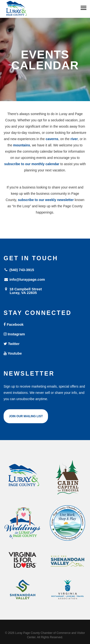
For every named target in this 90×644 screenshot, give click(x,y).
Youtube (13, 353)
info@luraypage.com (24, 279)
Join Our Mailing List (26, 416)
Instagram (14, 334)
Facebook (14, 324)
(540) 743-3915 (19, 270)
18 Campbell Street (45, 291)
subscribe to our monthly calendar (32, 164)
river (74, 139)
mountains (22, 145)
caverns (52, 139)
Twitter (12, 344)
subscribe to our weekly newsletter (46, 200)
